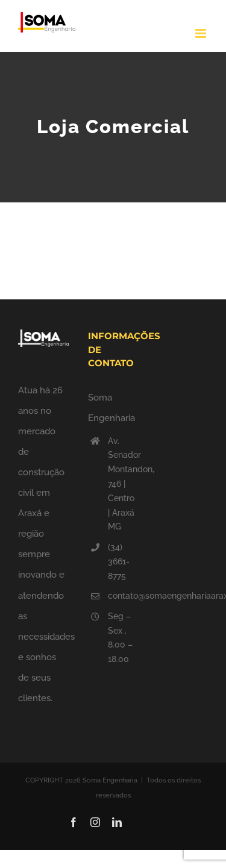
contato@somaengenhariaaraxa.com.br (123, 596)
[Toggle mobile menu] (202, 33)
